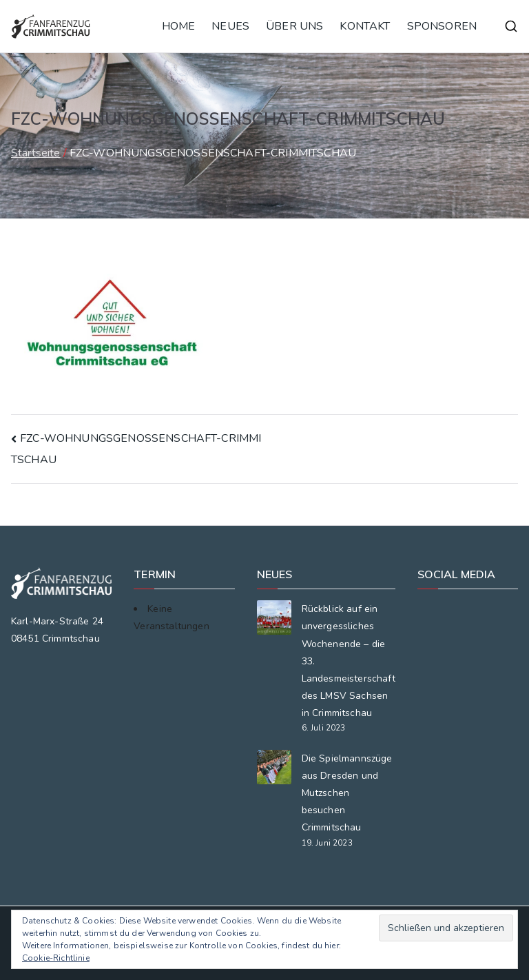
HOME (179, 26)
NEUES (230, 26)
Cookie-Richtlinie (56, 958)
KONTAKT (365, 26)
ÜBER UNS (294, 26)
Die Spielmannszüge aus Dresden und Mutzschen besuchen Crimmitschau (347, 793)
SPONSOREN (442, 26)
